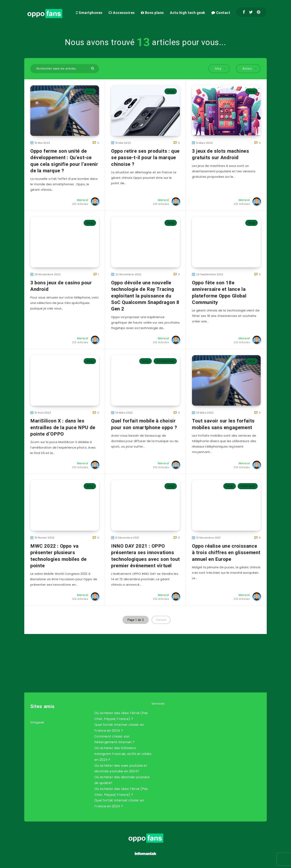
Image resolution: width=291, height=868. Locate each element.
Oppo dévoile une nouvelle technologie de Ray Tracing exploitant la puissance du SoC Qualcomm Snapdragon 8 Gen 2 (145, 296)
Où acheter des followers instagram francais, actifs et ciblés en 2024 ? (123, 754)
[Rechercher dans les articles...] (65, 69)
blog (90, 91)
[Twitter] (251, 12)
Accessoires (122, 13)
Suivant (161, 620)
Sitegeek (37, 722)
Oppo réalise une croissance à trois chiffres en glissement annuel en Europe (226, 553)
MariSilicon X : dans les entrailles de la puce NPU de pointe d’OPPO (63, 427)
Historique (248, 486)
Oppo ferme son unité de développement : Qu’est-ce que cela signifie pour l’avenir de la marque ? (64, 161)
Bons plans (152, 13)
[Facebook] (244, 12)
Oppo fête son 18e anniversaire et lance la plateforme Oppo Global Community (219, 293)
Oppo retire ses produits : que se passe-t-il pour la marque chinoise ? (145, 158)
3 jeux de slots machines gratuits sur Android (220, 154)
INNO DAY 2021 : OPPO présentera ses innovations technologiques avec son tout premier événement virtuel (145, 556)
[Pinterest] (259, 12)
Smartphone (165, 361)
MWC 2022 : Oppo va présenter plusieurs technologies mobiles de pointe (59, 556)
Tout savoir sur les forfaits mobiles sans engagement (223, 424)
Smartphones (89, 13)
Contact (221, 13)
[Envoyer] (93, 68)
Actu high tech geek (188, 13)
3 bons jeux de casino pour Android (61, 286)
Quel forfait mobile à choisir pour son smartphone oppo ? (144, 424)
